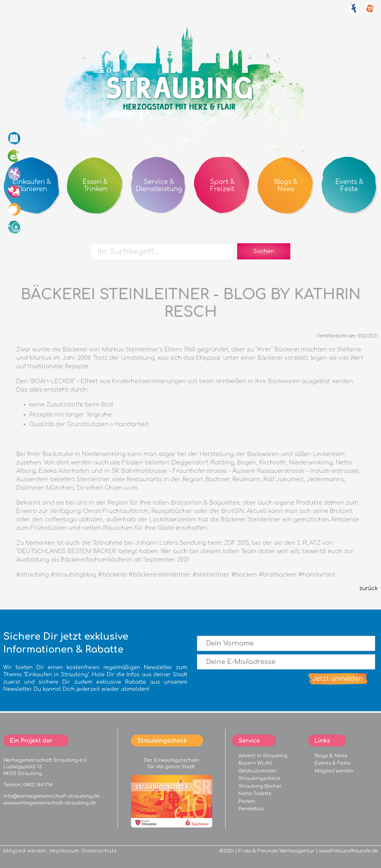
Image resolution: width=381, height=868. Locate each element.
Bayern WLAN (255, 763)
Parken (247, 801)
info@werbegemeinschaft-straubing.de (51, 796)
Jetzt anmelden (338, 679)
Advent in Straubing (263, 756)
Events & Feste (333, 763)
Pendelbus (251, 809)
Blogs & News (331, 756)
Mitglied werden (334, 771)
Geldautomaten (258, 771)
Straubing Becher (260, 786)
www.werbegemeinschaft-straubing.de (50, 803)
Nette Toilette (255, 794)
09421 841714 (38, 785)
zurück (369, 588)
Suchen (264, 251)
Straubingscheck (259, 778)
